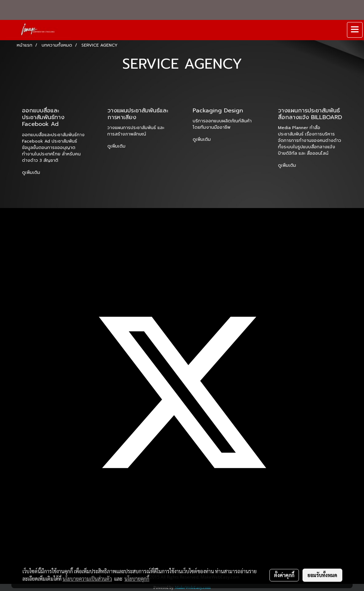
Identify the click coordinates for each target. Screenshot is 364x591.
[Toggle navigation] (355, 30)
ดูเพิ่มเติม (32, 172)
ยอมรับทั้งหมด (322, 575)
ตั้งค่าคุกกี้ (284, 575)
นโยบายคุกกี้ (137, 579)
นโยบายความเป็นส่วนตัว (87, 579)
